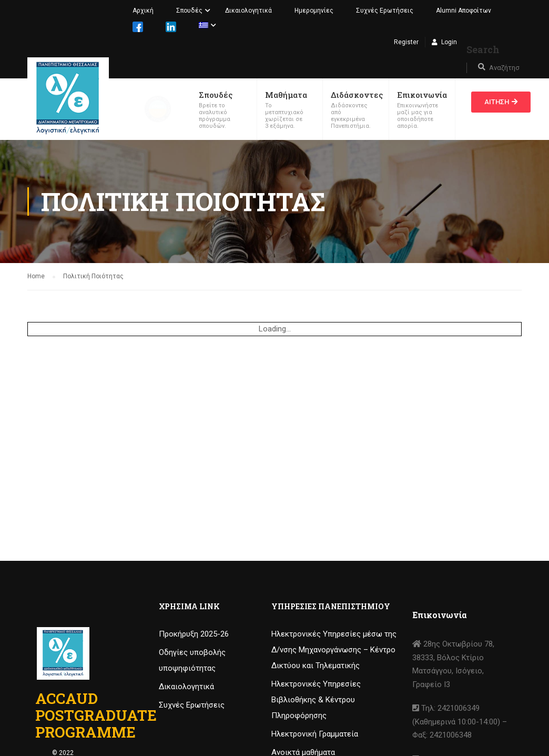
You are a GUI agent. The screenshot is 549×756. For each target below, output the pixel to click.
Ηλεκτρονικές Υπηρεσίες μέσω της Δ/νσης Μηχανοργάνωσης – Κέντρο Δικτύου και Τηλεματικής (334, 650)
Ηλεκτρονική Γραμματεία (315, 734)
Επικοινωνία (422, 95)
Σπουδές (189, 11)
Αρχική (143, 11)
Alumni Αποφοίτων (464, 11)
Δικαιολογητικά (248, 11)
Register (406, 42)
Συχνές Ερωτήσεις (385, 11)
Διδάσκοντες (357, 95)
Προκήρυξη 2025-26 (194, 634)
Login (449, 42)
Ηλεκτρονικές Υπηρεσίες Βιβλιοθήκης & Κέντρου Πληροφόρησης (316, 700)
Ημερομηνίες (314, 11)
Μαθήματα (286, 95)
